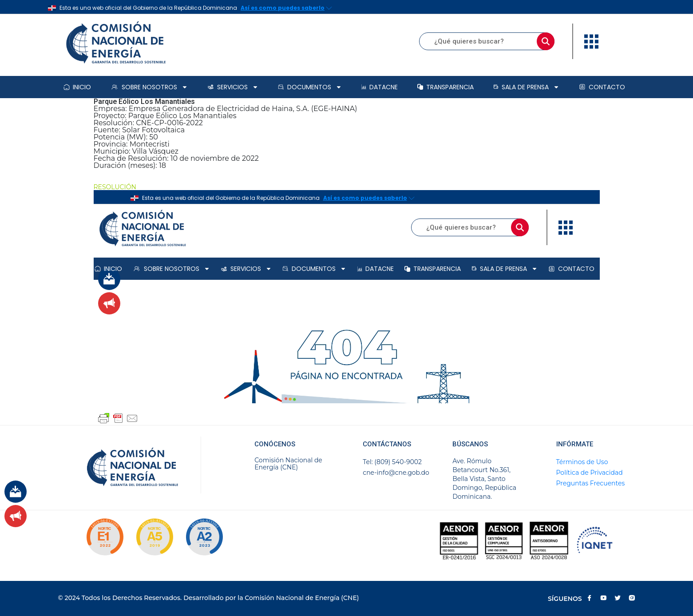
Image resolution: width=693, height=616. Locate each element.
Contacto (602, 87)
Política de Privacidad (590, 473)
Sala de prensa (526, 87)
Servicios (233, 87)
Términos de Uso (582, 462)
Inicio (77, 87)
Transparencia (445, 87)
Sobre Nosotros (149, 87)
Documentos (310, 87)
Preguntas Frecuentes (591, 483)
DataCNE (380, 87)
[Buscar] (546, 41)
